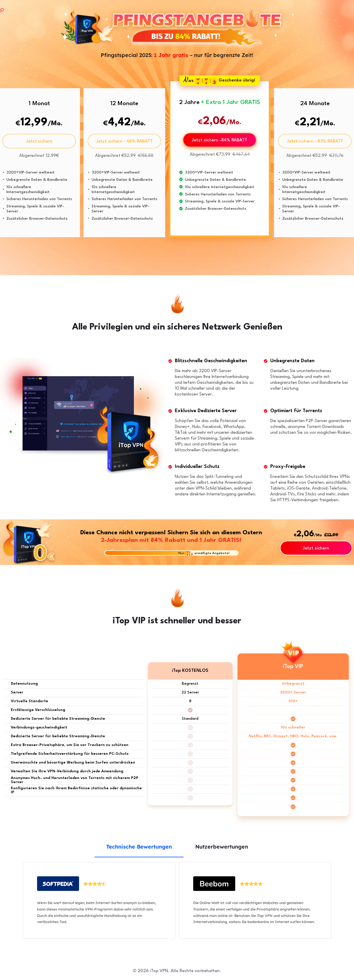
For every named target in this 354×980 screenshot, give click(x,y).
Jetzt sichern (39, 142)
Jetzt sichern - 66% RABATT (124, 142)
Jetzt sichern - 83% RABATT (315, 142)
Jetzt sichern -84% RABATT (219, 140)
